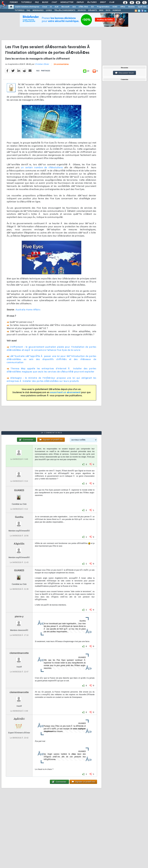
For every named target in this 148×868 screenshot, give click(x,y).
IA (51, 7)
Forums (14, 2)
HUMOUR (117, 10)
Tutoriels (26, 2)
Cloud (45, 7)
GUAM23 (19, 490)
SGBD (115, 7)
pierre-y (19, 616)
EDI (92, 7)
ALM (57, 7)
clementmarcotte (19, 653)
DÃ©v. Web (83, 7)
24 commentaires (61, 64)
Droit (103, 2)
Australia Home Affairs (28, 310)
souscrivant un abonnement (65, 393)
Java (74, 7)
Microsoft (65, 7)
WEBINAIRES (38, 10)
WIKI (101, 10)
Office (123, 7)
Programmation (103, 7)
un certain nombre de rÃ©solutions (42, 168)
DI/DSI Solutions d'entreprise (27, 7)
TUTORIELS (20, 10)
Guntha (19, 517)
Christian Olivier (42, 64)
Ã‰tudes (92, 2)
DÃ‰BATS (92, 10)
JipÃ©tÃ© (19, 719)
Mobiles (131, 7)
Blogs (45, 2)
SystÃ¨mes (142, 7)
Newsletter (67, 2)
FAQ (37, 2)
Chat (54, 2)
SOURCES (82, 10)
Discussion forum (124, 73)
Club (112, 2)
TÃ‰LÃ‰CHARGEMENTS (65, 10)
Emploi (80, 2)
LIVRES (49, 10)
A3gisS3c (19, 544)
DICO (108, 10)
